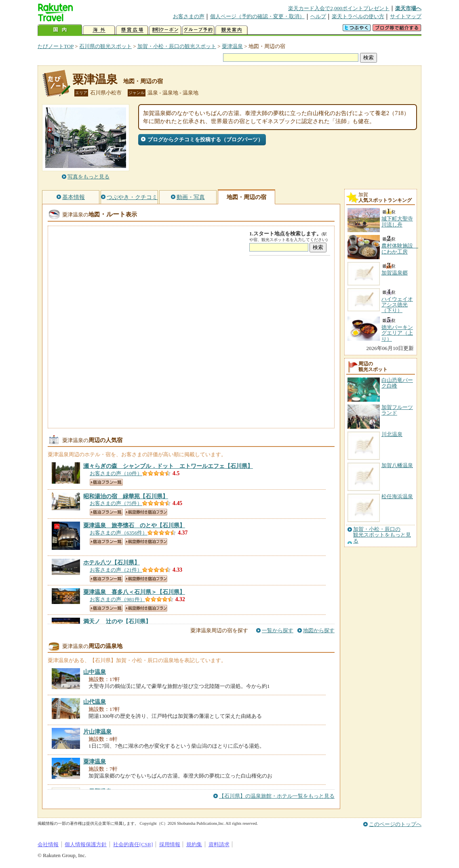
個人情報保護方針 (86, 844)
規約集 (194, 844)
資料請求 (219, 844)
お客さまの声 (189, 16)
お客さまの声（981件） (117, 599)
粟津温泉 (232, 46)
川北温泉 (392, 434)
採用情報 (170, 844)
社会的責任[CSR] (133, 844)
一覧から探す (278, 630)
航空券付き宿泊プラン (146, 512)
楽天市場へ (408, 8)
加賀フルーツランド (397, 410)
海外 (99, 30)
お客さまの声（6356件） (119, 533)
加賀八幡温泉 (397, 465)
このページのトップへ (395, 824)
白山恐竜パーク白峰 (397, 383)
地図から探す (319, 630)
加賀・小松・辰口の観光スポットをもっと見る (382, 535)
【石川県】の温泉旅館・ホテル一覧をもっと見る (277, 796)
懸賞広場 (132, 30)
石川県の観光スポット (105, 46)
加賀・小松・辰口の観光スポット (177, 46)
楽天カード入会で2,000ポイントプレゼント (339, 8)
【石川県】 (168, 466)
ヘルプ (318, 16)
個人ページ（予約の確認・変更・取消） (257, 16)
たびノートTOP (56, 46)
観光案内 (232, 30)
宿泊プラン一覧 (106, 482)
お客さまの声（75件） (116, 503)
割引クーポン (165, 30)
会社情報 (48, 844)
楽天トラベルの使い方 (358, 16)
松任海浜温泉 (397, 496)
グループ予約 (198, 30)
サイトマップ (406, 16)
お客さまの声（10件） (116, 473)
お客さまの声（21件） (116, 570)
